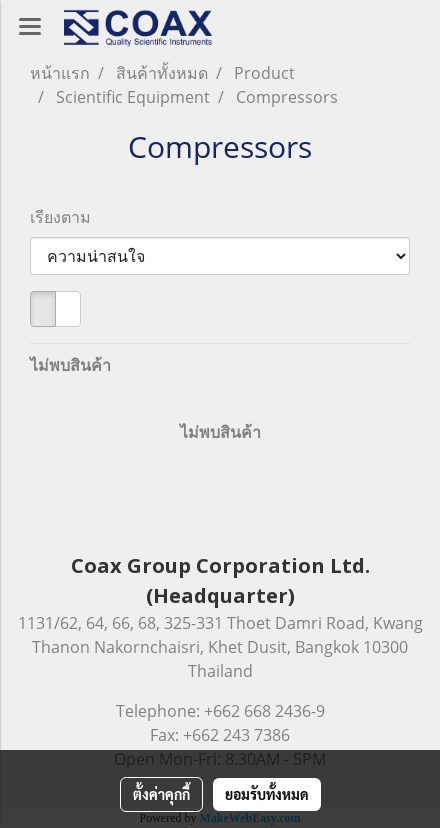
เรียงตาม (66, 217)
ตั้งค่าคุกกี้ (161, 794)
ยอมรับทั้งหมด (267, 794)
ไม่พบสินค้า (70, 365)
